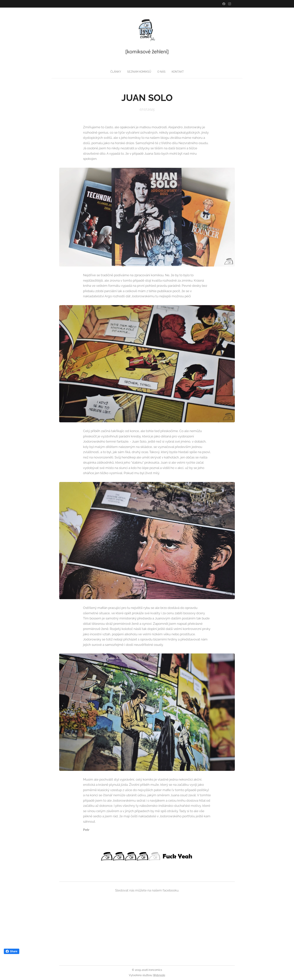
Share (12, 951)
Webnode (159, 975)
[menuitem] (115, 72)
